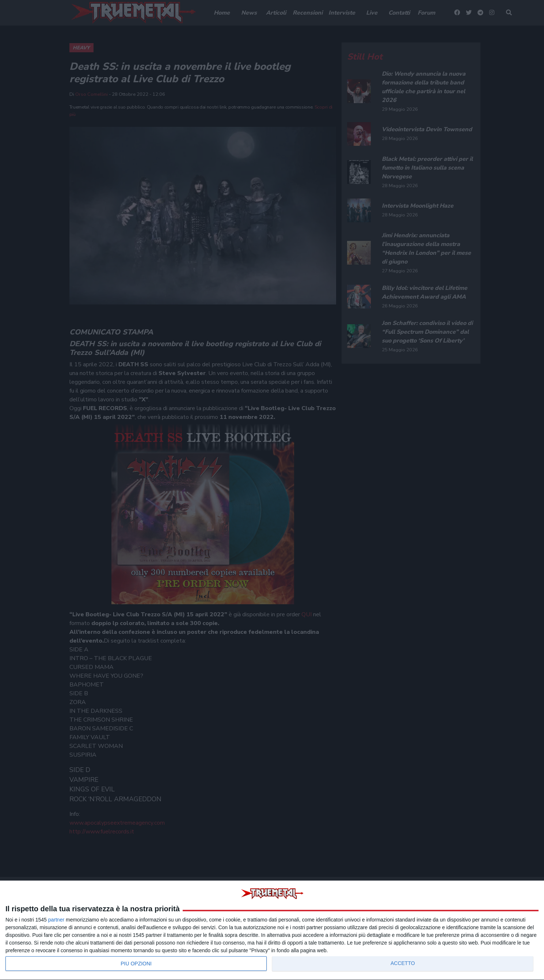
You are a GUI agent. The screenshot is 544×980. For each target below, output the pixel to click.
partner (56, 920)
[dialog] (272, 930)
